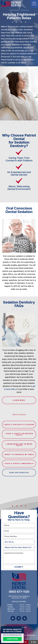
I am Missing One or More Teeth (19, 445)
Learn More (19, 400)
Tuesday (10, 607)
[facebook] (19, 618)
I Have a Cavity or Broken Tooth (19, 434)
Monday (10, 605)
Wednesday (11, 609)
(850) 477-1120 (19, 592)
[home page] (11, 4)
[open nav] (34, 4)
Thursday (10, 611)
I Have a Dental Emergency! (19, 464)
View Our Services (19, 473)
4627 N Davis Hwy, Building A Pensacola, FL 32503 (19, 597)
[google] (13, 618)
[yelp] (25, 618)
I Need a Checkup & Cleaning (19, 425)
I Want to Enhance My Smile (19, 454)
